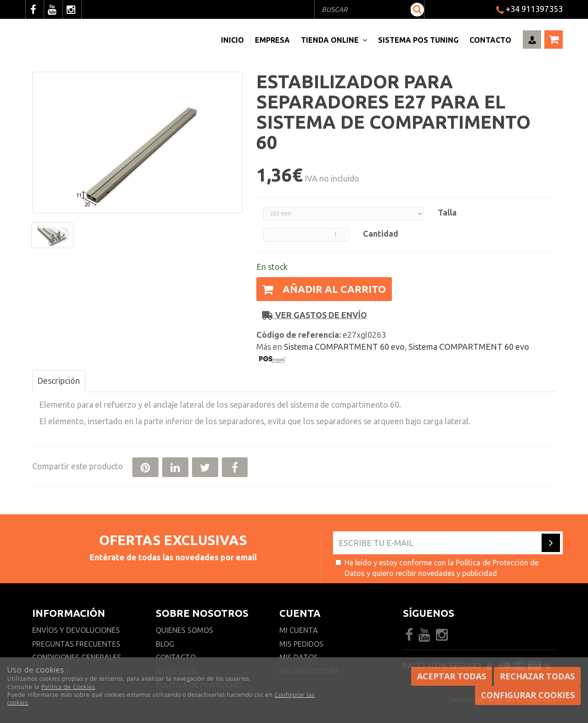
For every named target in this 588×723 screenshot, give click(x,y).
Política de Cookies (68, 687)
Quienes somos (184, 630)
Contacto (490, 40)
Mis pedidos (301, 644)
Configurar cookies (528, 695)
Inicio (232, 40)
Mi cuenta (299, 630)
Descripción (59, 381)
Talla (447, 212)
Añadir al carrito (324, 289)
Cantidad (381, 233)
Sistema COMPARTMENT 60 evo (469, 347)
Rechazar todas (537, 676)
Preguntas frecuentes (76, 644)
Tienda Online (334, 40)
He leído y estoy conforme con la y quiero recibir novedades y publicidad (437, 568)
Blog (165, 644)
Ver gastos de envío (315, 315)
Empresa (272, 40)
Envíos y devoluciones (77, 630)
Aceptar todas (452, 676)
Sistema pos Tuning (418, 40)
